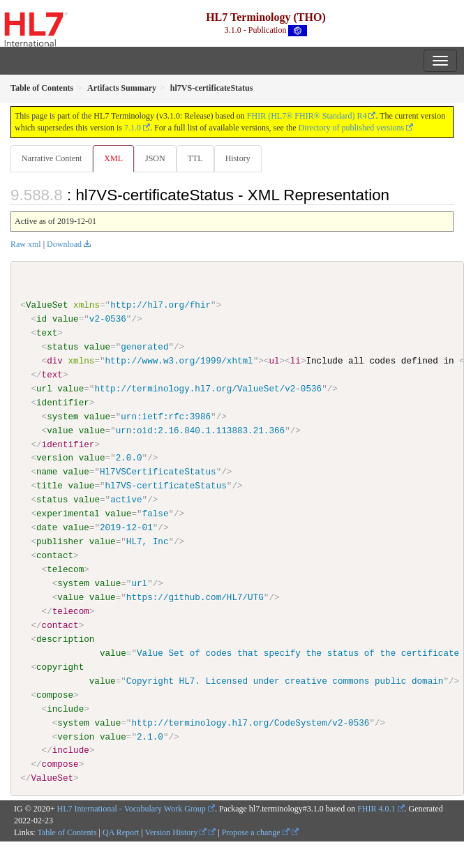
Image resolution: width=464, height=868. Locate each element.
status (62, 347)
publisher (60, 541)
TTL (195, 158)
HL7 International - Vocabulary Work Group (132, 809)
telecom (65, 569)
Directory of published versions (352, 128)
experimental (68, 514)
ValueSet (47, 305)
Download (64, 244)
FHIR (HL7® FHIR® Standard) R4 (307, 116)
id (42, 319)
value (66, 319)
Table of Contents (67, 832)
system (62, 416)
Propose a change (256, 832)
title (50, 486)
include (65, 708)
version (55, 458)
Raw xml (26, 244)
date (47, 527)
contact (55, 555)
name (47, 472)
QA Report (121, 832)
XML (113, 158)
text (47, 333)
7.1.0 (133, 128)
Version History (176, 832)
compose (55, 694)
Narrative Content (52, 158)
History (238, 158)
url (44, 389)
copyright (60, 666)
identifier (63, 403)
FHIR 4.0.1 (376, 809)
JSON (155, 158)
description (65, 638)
